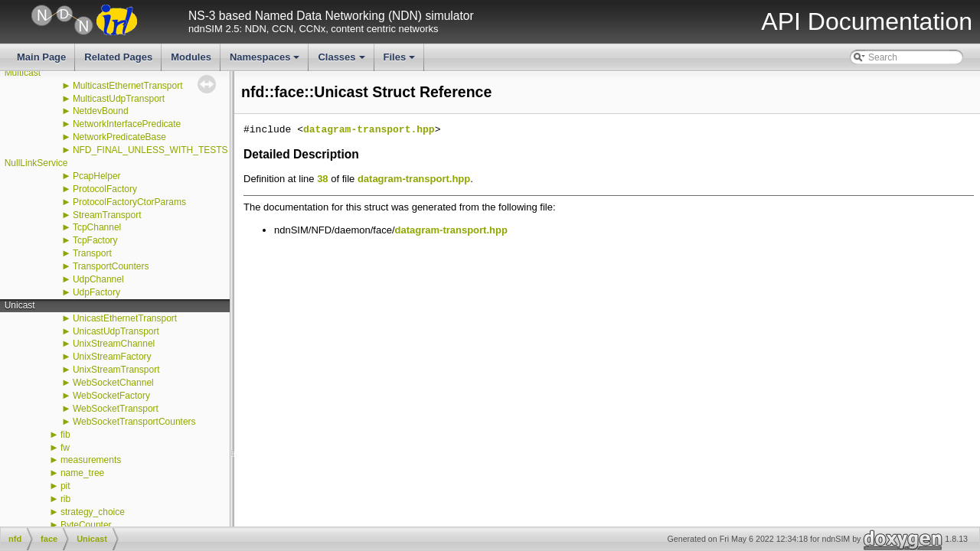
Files (401, 61)
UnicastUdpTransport (116, 331)
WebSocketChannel (113, 383)
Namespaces (266, 61)
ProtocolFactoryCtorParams (129, 202)
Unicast (20, 305)
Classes (342, 61)
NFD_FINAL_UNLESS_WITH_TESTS (150, 150)
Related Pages (118, 57)
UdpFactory (96, 292)
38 (322, 179)
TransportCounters (111, 266)
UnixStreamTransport (116, 370)
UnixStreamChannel (114, 344)
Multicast (23, 73)
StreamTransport (107, 215)
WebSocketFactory (111, 396)
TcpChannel (97, 227)
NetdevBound (101, 111)
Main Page (41, 57)
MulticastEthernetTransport (128, 86)
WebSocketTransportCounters (134, 422)
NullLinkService (36, 163)
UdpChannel (98, 279)
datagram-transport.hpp (369, 130)
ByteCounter (86, 525)
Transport (92, 253)
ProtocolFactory (105, 189)
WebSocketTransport (116, 409)
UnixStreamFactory (112, 357)
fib (65, 435)
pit (65, 486)
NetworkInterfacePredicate (127, 124)
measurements (91, 460)
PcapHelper (97, 176)
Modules (191, 57)
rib (65, 499)
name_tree (82, 473)
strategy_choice (93, 512)
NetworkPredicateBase (119, 137)
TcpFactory (95, 240)
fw (65, 448)
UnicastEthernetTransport (125, 318)
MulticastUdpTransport (119, 99)
